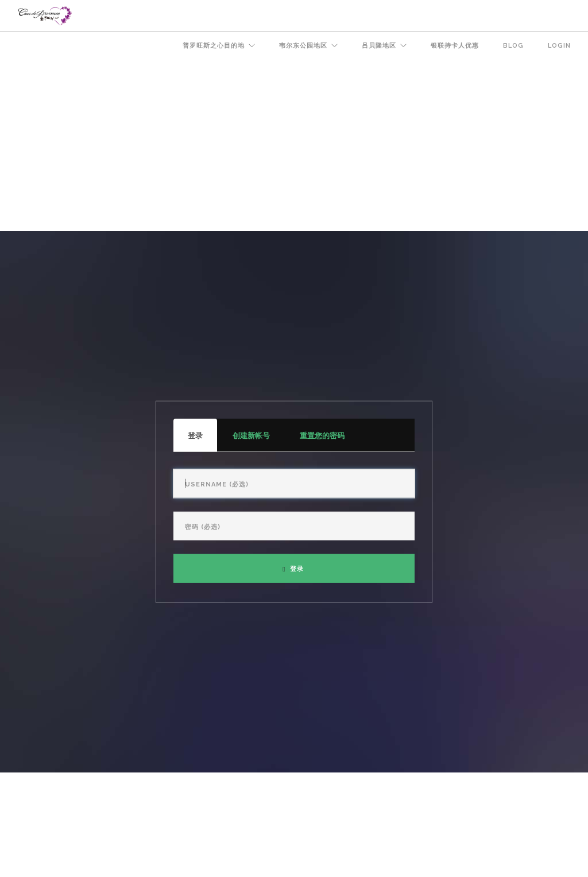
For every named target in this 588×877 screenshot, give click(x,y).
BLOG (513, 46)
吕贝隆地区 (379, 46)
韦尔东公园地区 (303, 46)
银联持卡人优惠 (455, 46)
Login (559, 46)
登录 (202, 441)
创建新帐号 (251, 435)
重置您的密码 (322, 435)
